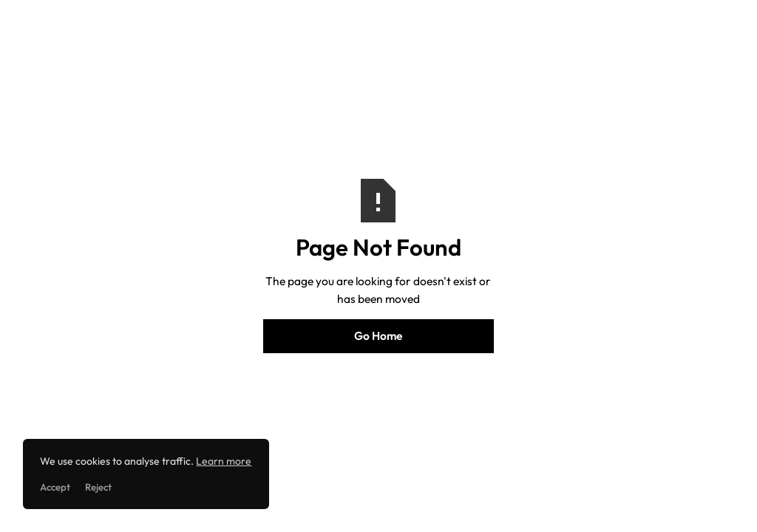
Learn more (224, 461)
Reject (98, 487)
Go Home (378, 335)
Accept (55, 487)
